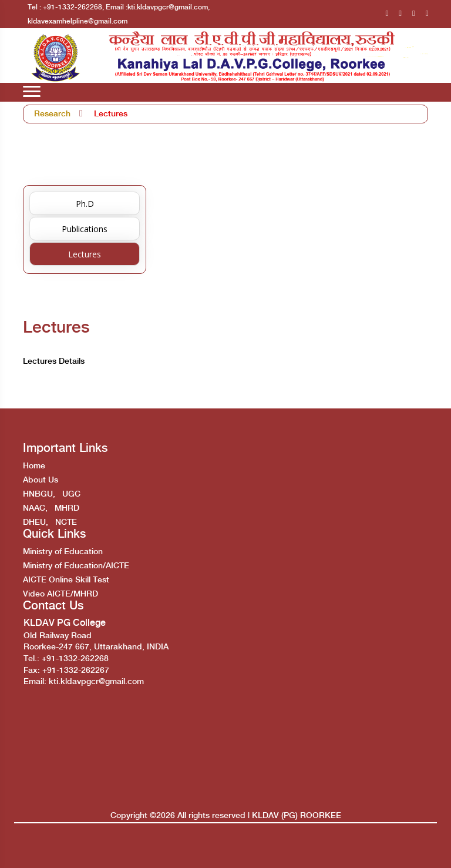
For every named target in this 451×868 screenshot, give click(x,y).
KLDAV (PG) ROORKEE (297, 816)
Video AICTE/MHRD (60, 594)
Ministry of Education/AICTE (76, 566)
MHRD (67, 508)
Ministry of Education (63, 552)
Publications (85, 229)
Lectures (111, 114)
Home (34, 466)
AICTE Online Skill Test (66, 580)
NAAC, (35, 508)
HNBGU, (39, 494)
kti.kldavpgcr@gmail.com (96, 682)
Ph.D (85, 204)
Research (52, 114)
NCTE (66, 522)
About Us (41, 480)
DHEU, (36, 522)
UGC (71, 494)
